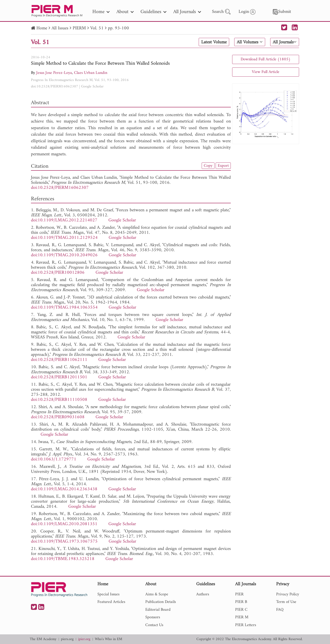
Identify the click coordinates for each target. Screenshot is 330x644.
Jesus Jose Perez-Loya (54, 73)
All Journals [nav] (187, 12)
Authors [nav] (203, 594)
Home (42, 28)
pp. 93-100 (118, 28)
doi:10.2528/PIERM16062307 (55, 86)
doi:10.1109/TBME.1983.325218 (63, 559)
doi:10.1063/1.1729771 (54, 459)
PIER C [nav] (241, 610)
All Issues (60, 28)
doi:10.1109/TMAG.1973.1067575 (64, 542)
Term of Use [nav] (286, 602)
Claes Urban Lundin (91, 73)
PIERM (79, 28)
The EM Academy (43, 639)
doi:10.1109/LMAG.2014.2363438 (64, 489)
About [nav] (125, 12)
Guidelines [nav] (153, 12)
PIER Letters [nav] (246, 625)
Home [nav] (101, 12)
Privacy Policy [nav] (288, 594)
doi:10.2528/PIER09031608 (58, 417)
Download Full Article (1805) (265, 59)
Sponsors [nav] (153, 617)
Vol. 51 (97, 28)
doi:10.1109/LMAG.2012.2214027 (64, 220)
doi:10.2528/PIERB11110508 (59, 400)
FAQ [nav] (280, 610)
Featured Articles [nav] (111, 602)
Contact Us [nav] (154, 625)
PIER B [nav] (241, 602)
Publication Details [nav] (161, 602)
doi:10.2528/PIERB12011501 (59, 377)
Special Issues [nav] (108, 594)
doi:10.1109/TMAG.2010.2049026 (64, 255)
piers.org (67, 639)
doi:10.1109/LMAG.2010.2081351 (64, 524)
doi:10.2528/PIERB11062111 (59, 360)
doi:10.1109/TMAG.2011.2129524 (64, 238)
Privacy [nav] (283, 584)
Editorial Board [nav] (158, 610)
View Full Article (266, 72)
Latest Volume (214, 42)
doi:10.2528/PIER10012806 (58, 273)
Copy (208, 166)
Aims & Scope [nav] (157, 594)
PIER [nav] (239, 594)
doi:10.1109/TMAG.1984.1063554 (64, 308)
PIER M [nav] (242, 617)
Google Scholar (92, 86)
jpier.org (84, 639)
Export (223, 166)
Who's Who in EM (109, 639)
